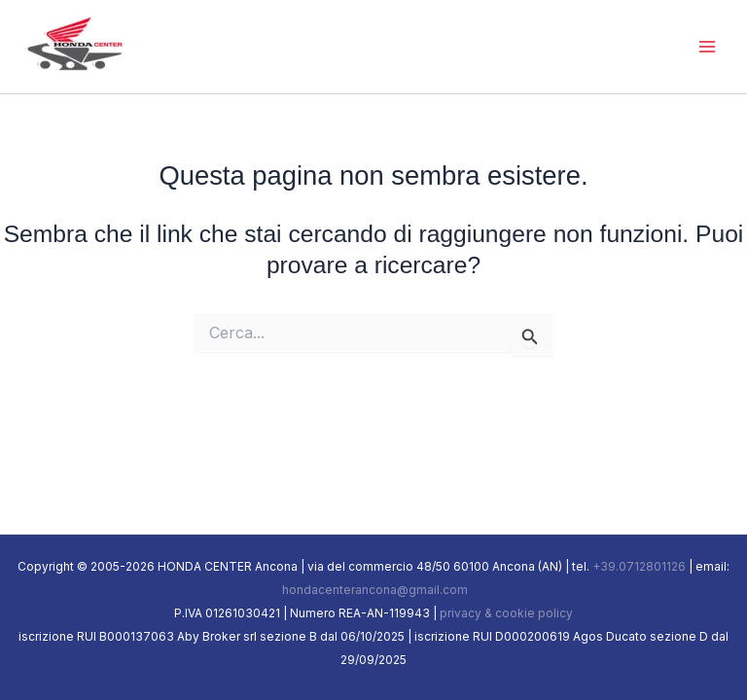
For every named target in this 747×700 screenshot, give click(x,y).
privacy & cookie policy (506, 613)
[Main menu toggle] (707, 46)
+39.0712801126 (639, 566)
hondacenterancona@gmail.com (373, 590)
